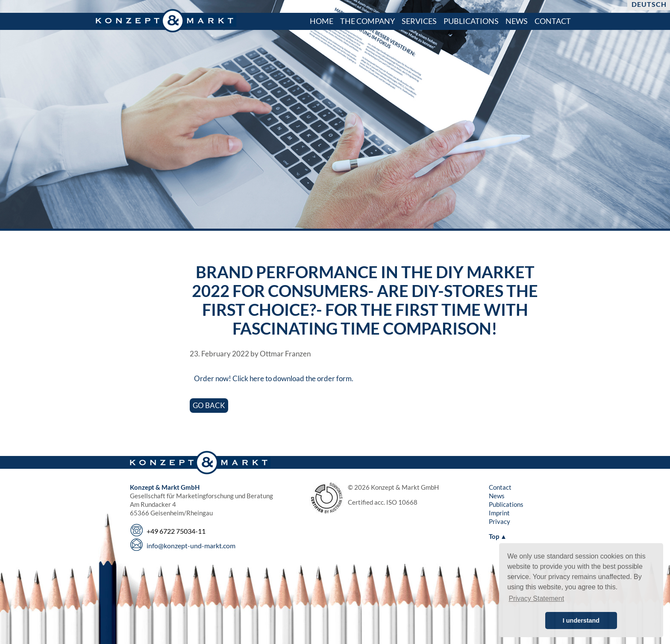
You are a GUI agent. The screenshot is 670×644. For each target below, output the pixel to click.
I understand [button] (581, 620)
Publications (506, 504)
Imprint (499, 513)
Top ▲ (498, 536)
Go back (209, 405)
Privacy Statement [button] (536, 598)
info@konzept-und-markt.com (191, 545)
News (497, 496)
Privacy (500, 521)
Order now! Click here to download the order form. (274, 378)
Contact (500, 487)
